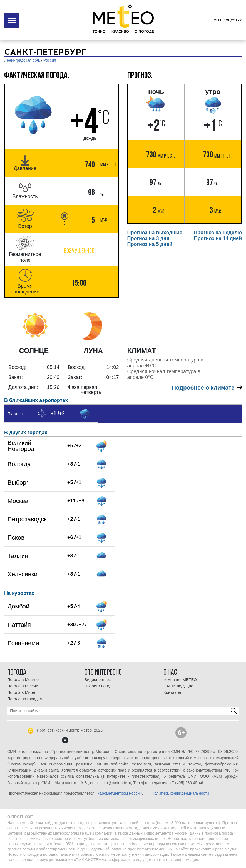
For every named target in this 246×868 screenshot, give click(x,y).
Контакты (172, 692)
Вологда (19, 464)
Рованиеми (23, 643)
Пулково (15, 414)
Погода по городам (25, 699)
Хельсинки (23, 574)
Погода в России (23, 686)
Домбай (18, 606)
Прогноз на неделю (218, 233)
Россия (50, 60)
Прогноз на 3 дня (148, 238)
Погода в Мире (21, 692)
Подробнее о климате (207, 387)
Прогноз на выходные (155, 233)
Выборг (18, 482)
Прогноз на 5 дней (150, 244)
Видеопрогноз (98, 680)
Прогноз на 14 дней (218, 238)
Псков (16, 537)
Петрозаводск (27, 519)
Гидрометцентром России (119, 793)
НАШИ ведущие (178, 686)
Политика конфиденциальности (180, 793)
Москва (18, 501)
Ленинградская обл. (22, 60)
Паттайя (19, 625)
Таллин (18, 556)
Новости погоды (100, 686)
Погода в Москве (23, 680)
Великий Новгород (21, 446)
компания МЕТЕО (180, 680)
